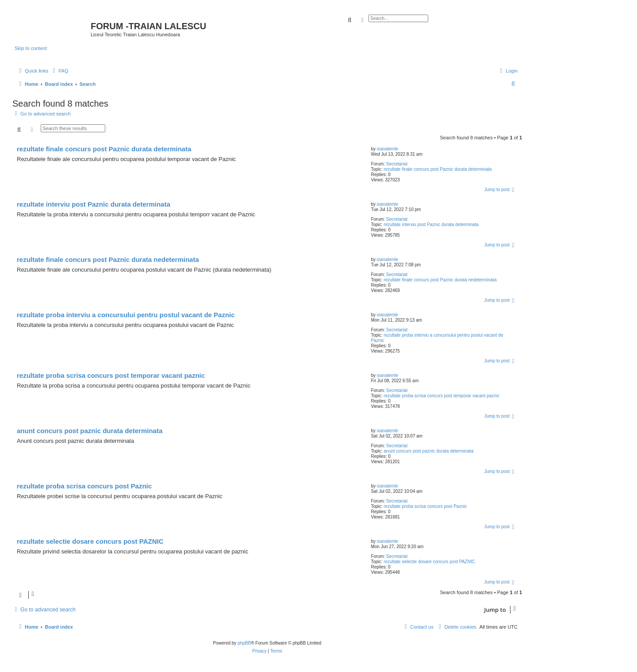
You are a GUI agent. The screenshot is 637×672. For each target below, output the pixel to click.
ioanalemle (388, 149)
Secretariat (397, 164)
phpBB (244, 643)
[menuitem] (59, 71)
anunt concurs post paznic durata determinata (428, 451)
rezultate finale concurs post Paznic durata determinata (437, 169)
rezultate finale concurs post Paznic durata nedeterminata (440, 280)
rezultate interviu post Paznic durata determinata (431, 225)
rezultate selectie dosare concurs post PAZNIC (429, 562)
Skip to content (31, 48)
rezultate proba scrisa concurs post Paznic (425, 506)
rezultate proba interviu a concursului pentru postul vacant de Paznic (126, 315)
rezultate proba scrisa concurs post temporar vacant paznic (441, 396)
